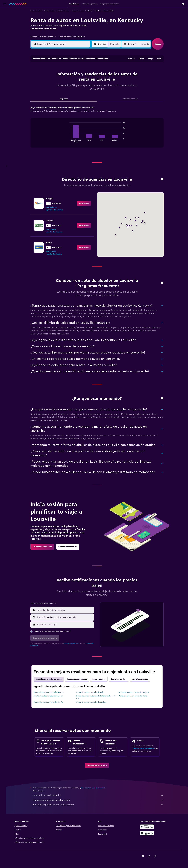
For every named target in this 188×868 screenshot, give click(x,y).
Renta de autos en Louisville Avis (91, 692)
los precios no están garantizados (95, 788)
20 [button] (71, 87)
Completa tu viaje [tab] (120, 679)
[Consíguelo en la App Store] (151, 833)
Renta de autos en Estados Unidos (58, 11)
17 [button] (52, 87)
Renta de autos (37, 11)
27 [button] (71, 94)
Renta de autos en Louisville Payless (93, 702)
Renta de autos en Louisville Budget (135, 692)
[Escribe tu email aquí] (66, 625)
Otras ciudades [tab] (100, 679)
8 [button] (83, 75)
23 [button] (90, 87)
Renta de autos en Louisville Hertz (134, 696)
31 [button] (52, 100)
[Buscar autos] (4, 23)
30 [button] (90, 94)
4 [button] (58, 75)
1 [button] (83, 68)
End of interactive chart (70, 140)
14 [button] (77, 81)
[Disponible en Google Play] (151, 827)
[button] (4, 4)
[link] (85, 203)
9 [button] (90, 75)
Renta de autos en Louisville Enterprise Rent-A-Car (97, 697)
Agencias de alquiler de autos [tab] (50, 679)
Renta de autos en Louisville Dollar (50, 696)
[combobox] (45, 37)
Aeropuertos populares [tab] (78, 679)
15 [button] (83, 81)
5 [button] (65, 75)
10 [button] (52, 81)
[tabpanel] (99, 129)
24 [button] (52, 94)
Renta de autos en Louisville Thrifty (50, 702)
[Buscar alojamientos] (4, 17)
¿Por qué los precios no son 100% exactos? (100, 805)
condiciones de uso (73, 643)
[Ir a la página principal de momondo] (18, 4)
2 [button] (90, 68)
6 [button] (71, 75)
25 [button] (58, 94)
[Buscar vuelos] (4, 12)
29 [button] (83, 94)
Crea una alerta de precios (144, 749)
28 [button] (77, 94)
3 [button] (52, 75)
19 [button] (65, 87)
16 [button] (90, 81)
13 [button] (71, 81)
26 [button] (65, 94)
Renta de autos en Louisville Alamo (50, 692)
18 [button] (58, 87)
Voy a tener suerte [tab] (141, 679)
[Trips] (4, 30)
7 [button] (77, 75)
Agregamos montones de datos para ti (100, 800)
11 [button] (58, 81)
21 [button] (77, 87)
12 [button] (65, 81)
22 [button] (83, 87)
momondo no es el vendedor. (100, 795)
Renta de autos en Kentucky (84, 11)
